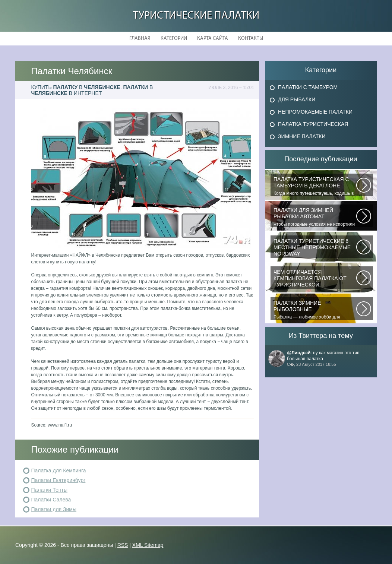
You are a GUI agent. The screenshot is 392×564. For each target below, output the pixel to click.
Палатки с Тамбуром (308, 87)
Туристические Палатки (196, 16)
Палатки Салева (51, 500)
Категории (174, 39)
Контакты (251, 39)
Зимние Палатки (302, 136)
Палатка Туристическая (313, 124)
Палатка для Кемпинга (59, 470)
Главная (140, 39)
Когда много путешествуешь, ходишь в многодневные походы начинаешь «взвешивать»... (315, 186)
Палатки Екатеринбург (59, 480)
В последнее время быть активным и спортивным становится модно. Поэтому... (315, 248)
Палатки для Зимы (54, 509)
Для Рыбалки (297, 99)
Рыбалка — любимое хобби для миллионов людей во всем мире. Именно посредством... (315, 310)
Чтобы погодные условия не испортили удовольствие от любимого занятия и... (315, 217)
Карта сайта (213, 39)
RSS (123, 545)
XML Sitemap (148, 545)
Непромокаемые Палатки (315, 112)
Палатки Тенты (50, 490)
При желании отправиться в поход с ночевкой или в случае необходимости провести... (315, 279)
